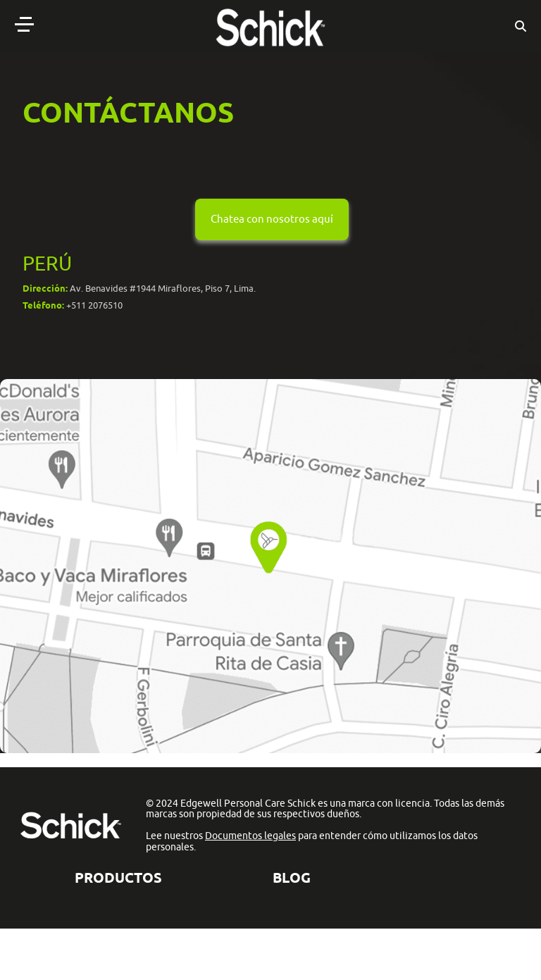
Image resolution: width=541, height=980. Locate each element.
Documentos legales (250, 836)
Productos (118, 877)
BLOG (292, 877)
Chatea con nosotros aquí (272, 219)
